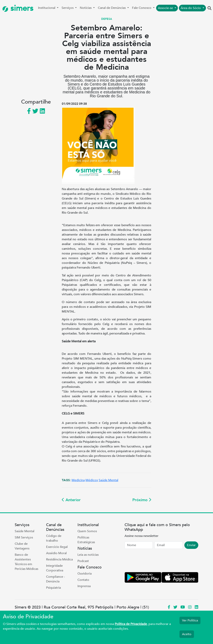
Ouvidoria (85, 574)
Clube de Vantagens (22, 546)
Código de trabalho (54, 538)
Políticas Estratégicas (86, 540)
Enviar (191, 545)
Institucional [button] (47, 8)
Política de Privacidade (131, 624)
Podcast (83, 561)
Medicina (78, 480)
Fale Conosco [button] (142, 8)
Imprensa (84, 586)
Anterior (71, 500)
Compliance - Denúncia (56, 579)
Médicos (92, 480)
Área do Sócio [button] (191, 8)
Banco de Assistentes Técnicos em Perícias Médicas (26, 562)
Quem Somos (87, 531)
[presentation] (154, 561)
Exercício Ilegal (57, 547)
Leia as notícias (88, 555)
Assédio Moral (56, 553)
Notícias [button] (86, 8)
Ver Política (190, 620)
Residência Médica (59, 559)
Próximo (142, 500)
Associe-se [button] (166, 8)
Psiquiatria (53, 588)
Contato (83, 580)
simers (18, 8)
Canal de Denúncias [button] (112, 8)
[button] (209, 8)
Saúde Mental (108, 480)
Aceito (187, 634)
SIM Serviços (24, 537)
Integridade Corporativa (55, 568)
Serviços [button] (68, 8)
